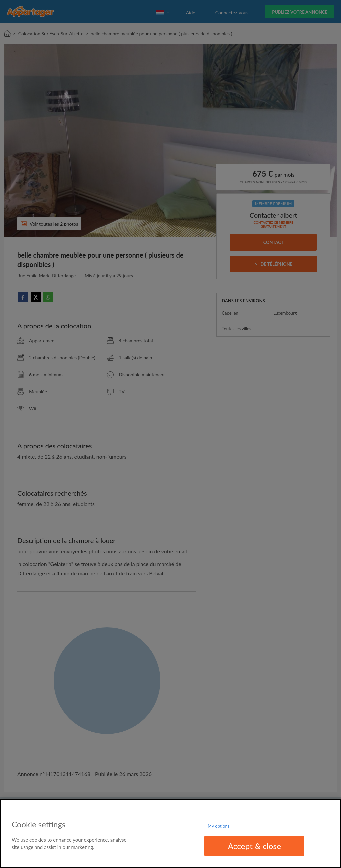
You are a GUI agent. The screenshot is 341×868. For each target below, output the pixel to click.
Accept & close (255, 846)
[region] (170, 833)
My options (219, 826)
